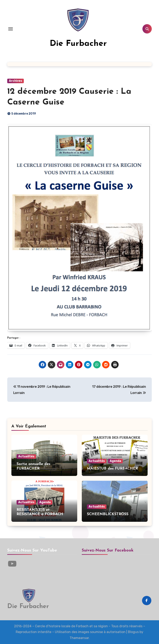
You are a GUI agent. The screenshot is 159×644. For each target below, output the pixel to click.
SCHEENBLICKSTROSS (108, 514)
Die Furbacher (78, 44)
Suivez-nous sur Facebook (108, 550)
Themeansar (79, 638)
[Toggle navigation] (11, 29)
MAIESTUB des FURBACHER (112, 469)
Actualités (26, 456)
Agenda (115, 461)
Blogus (133, 632)
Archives (16, 81)
